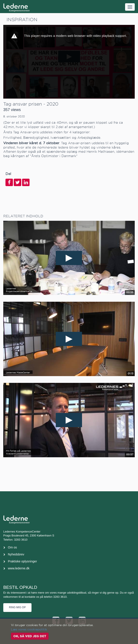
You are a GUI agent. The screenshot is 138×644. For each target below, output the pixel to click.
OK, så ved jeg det (30, 636)
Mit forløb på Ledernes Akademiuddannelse (18, 452)
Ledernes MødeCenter (18, 373)
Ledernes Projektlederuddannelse (19, 290)
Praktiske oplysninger (22, 561)
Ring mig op (17, 607)
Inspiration (22, 20)
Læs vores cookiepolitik (29, 629)
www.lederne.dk (19, 568)
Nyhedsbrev (16, 554)
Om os (12, 547)
